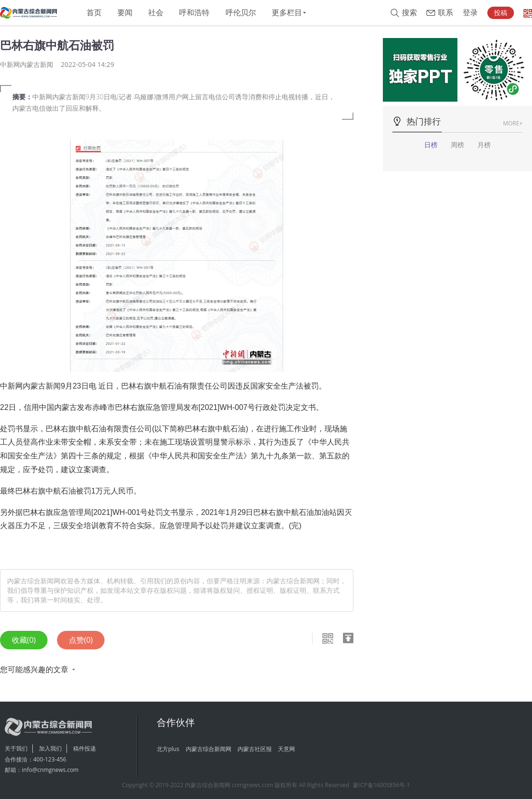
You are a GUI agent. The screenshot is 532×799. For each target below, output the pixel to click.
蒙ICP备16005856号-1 (381, 785)
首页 (94, 13)
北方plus (168, 749)
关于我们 (16, 748)
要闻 (125, 13)
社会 (156, 13)
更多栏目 (287, 13)
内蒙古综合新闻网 (209, 749)
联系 (446, 13)
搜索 (409, 13)
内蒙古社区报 (255, 749)
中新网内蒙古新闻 (27, 64)
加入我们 (50, 748)
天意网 (286, 749)
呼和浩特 (194, 13)
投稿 (501, 13)
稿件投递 (85, 748)
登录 (470, 13)
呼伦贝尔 (241, 13)
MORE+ (513, 123)
